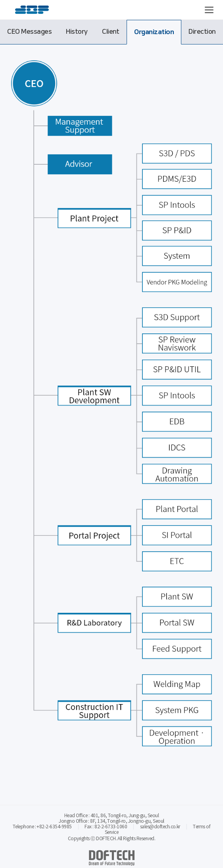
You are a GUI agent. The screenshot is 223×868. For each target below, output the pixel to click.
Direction (202, 32)
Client (111, 32)
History (77, 32)
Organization (154, 32)
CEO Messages (29, 32)
